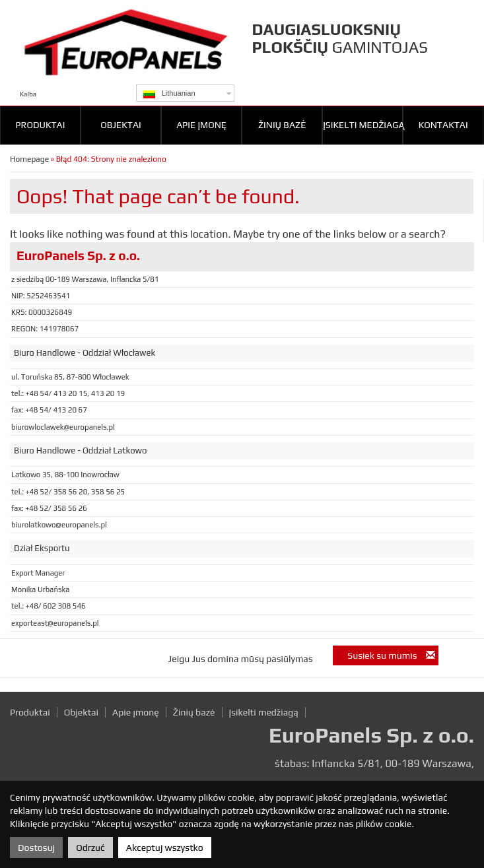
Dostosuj (36, 848)
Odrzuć (90, 848)
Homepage (29, 159)
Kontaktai (443, 125)
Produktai (41, 125)
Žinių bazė (282, 125)
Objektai (121, 125)
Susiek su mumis (391, 655)
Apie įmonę (201, 125)
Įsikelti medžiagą (363, 125)
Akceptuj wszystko (165, 848)
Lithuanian (169, 94)
